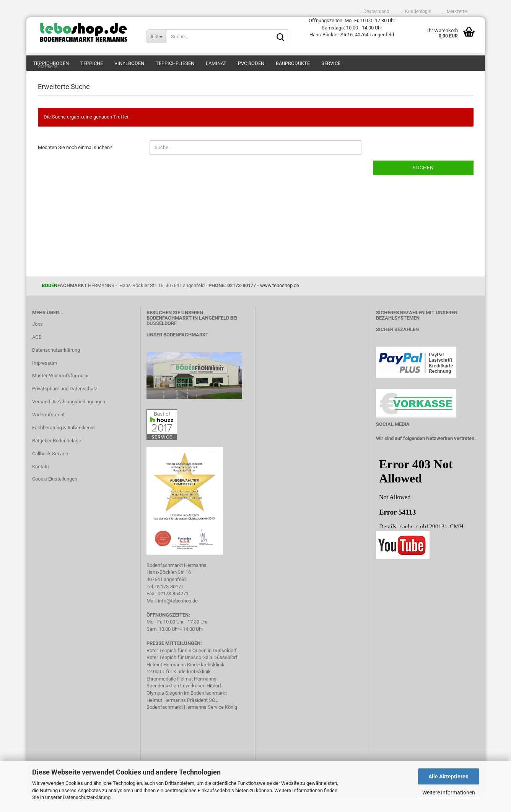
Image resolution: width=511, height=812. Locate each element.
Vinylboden (129, 63)
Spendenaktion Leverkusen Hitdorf (184, 701)
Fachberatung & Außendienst (63, 443)
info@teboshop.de (178, 616)
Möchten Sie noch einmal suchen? (75, 163)
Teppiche (92, 63)
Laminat (216, 63)
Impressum (45, 378)
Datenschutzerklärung (87, 797)
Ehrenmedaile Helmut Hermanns (181, 694)
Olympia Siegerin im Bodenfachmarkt (187, 708)
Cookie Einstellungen (55, 494)
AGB (37, 352)
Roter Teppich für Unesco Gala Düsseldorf (192, 673)
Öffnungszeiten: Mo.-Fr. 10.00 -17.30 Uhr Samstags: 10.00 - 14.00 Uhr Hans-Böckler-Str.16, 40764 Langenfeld (352, 28)
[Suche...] (156, 36)
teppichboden (51, 63)
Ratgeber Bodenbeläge (57, 456)
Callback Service (50, 469)
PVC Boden (251, 63)
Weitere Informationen (449, 793)
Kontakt (41, 482)
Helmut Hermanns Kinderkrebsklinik (186, 680)
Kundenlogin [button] (416, 11)
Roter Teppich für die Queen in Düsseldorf (192, 666)
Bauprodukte (293, 63)
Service (331, 63)
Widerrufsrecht (48, 430)
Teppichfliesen (175, 63)
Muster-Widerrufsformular (60, 391)
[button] (375, 11)
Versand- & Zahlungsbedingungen (69, 417)
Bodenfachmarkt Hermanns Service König (192, 722)
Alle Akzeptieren (448, 776)
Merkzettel (455, 11)
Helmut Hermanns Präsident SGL (182, 715)
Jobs (37, 339)
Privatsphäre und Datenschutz (65, 404)
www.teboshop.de (280, 301)
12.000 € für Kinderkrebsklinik (179, 687)
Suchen (423, 183)
